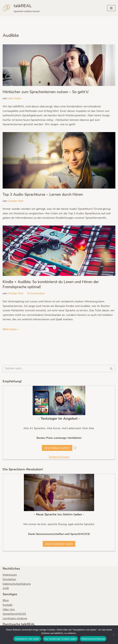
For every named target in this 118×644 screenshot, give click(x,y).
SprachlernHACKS (14, 614)
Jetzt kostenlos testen (59, 544)
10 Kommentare (36, 294)
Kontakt (8, 605)
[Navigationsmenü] (111, 8)
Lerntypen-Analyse (15, 619)
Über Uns (9, 610)
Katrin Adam (14, 99)
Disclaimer (9, 580)
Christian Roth (15, 201)
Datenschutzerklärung (17, 584)
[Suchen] (55, 369)
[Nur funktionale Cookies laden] (114, 635)
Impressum (10, 575)
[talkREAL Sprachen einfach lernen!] (21, 8)
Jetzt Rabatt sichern (57, 448)
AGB (6, 589)
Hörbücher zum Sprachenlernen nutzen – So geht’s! (46, 92)
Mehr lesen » (11, 329)
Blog (6, 601)
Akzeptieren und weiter (27, 639)
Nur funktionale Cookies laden (60, 639)
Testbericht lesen (59, 457)
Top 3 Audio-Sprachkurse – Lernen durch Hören (43, 194)
